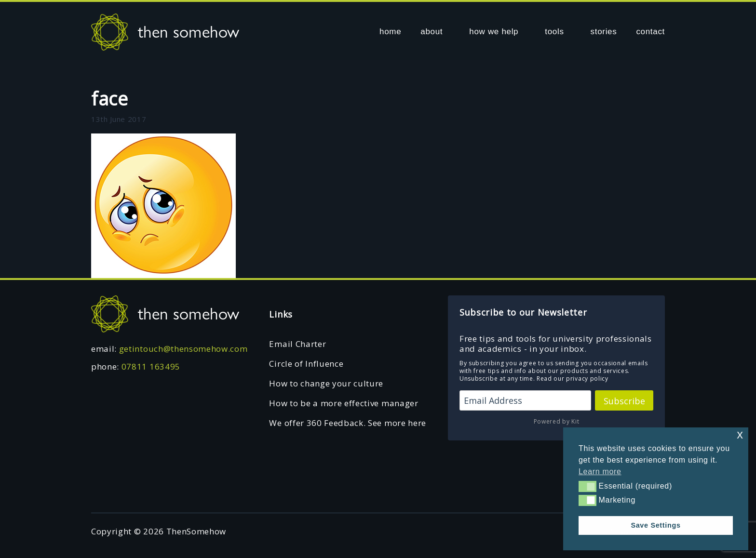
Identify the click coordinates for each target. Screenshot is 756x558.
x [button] (740, 434)
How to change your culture (326, 383)
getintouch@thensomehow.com (183, 349)
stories (604, 32)
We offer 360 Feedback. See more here (347, 423)
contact (650, 32)
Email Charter (297, 344)
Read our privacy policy (573, 379)
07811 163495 (151, 366)
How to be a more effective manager (344, 403)
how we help (494, 32)
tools (554, 32)
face (110, 98)
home (390, 32)
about (432, 32)
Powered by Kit (557, 421)
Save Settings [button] (655, 525)
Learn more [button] (600, 472)
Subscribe (624, 401)
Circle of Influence (306, 364)
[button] (587, 486)
